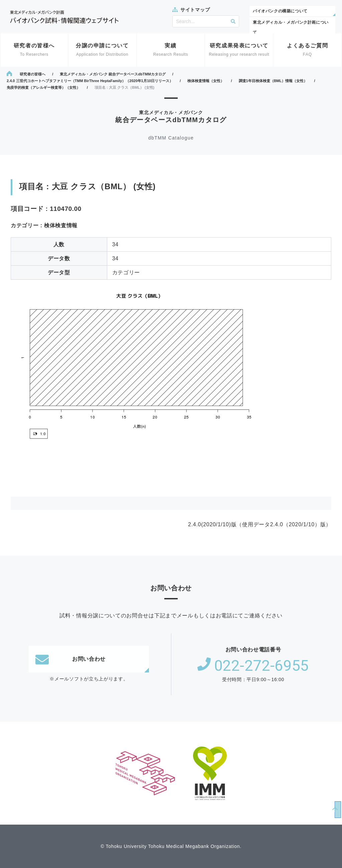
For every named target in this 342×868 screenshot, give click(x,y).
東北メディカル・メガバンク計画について (291, 27)
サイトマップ (195, 10)
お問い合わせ (70, 659)
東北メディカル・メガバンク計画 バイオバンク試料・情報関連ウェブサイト (64, 17)
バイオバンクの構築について (280, 11)
